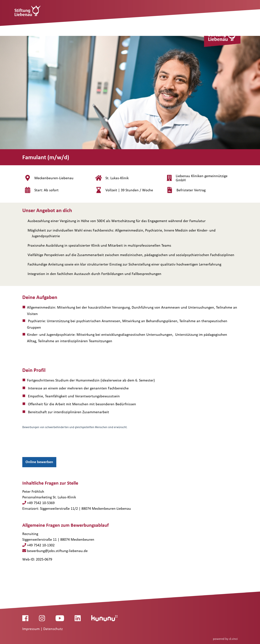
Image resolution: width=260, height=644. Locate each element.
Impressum (31, 629)
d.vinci (233, 639)
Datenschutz (53, 629)
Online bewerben (39, 462)
